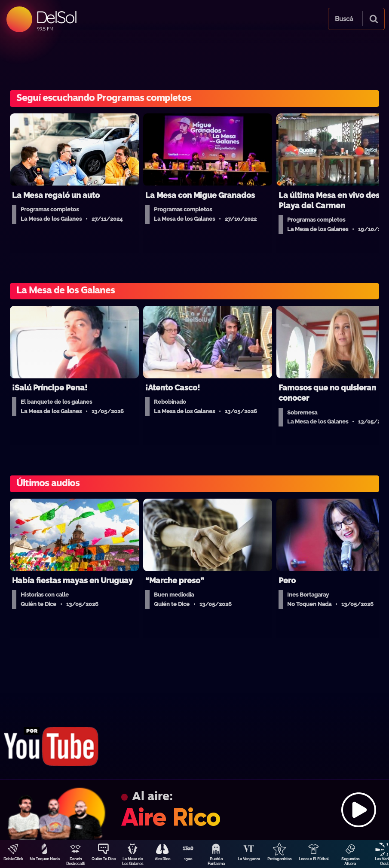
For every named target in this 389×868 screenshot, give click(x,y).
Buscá (344, 19)
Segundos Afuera (350, 861)
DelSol (56, 17)
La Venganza (249, 859)
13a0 (188, 859)
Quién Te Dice (104, 859)
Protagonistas (279, 859)
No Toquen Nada (45, 859)
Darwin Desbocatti (76, 861)
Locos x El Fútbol (314, 859)
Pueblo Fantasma (216, 861)
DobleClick (13, 859)
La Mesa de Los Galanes (133, 861)
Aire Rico (162, 859)
